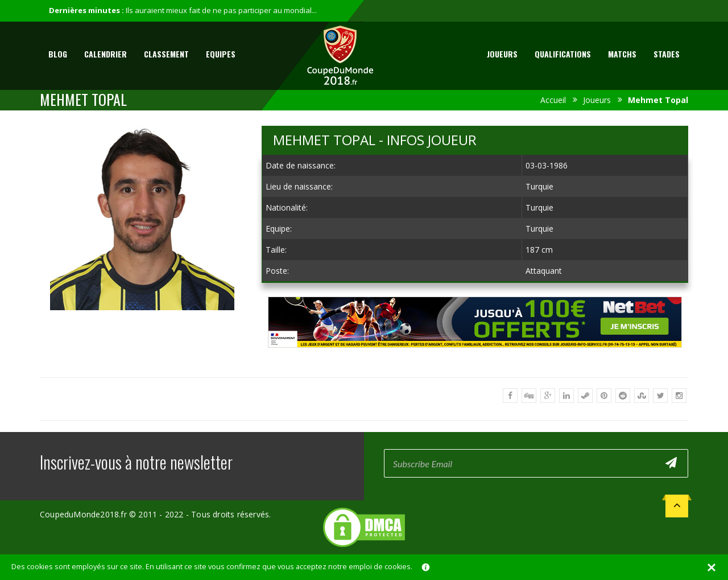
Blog (58, 54)
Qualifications (563, 54)
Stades (667, 54)
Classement (166, 54)
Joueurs (502, 54)
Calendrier (106, 54)
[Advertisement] (475, 358)
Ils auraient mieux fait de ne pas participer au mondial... (221, 10)
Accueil (553, 100)
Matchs (622, 54)
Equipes (221, 54)
